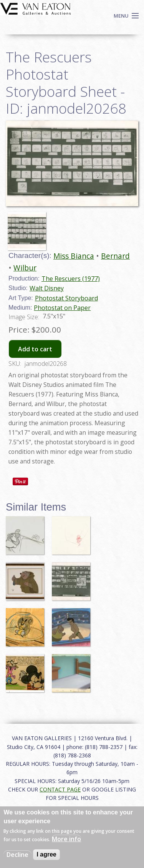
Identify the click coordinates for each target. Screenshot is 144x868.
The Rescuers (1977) (71, 279)
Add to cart (35, 349)
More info (66, 839)
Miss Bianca (74, 256)
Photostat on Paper (62, 308)
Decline (17, 855)
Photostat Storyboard (66, 298)
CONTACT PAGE (60, 789)
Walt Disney (47, 288)
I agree (46, 854)
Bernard (115, 256)
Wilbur (25, 268)
